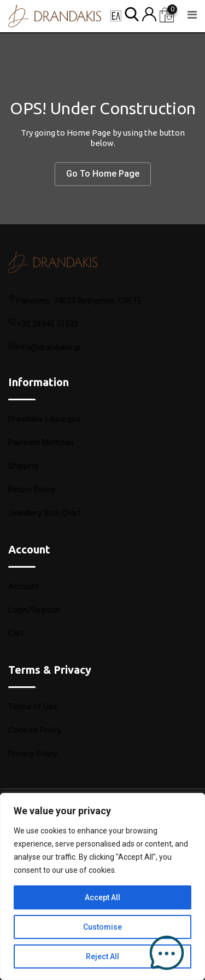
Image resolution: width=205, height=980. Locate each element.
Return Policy (32, 489)
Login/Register (34, 610)
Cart (16, 633)
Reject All (102, 956)
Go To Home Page (103, 174)
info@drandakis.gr (49, 347)
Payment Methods (41, 442)
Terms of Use (33, 707)
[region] (102, 886)
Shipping (23, 466)
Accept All (102, 897)
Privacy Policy (33, 754)
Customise (102, 927)
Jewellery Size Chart (45, 513)
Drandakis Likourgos (45, 419)
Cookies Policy (35, 730)
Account (24, 586)
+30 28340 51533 (47, 324)
